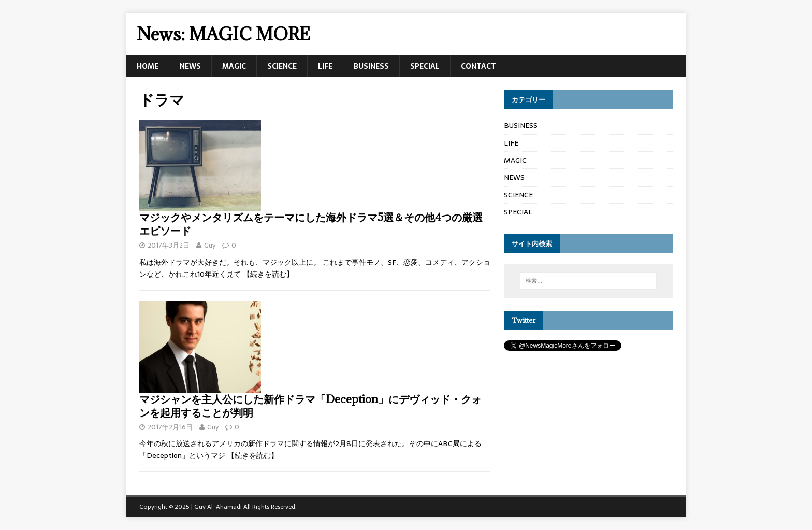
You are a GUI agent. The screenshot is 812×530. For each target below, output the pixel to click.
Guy (210, 245)
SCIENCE (282, 66)
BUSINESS (371, 66)
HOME (148, 66)
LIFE (325, 66)
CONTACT (479, 66)
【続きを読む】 (268, 274)
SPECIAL (425, 66)
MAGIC (234, 66)
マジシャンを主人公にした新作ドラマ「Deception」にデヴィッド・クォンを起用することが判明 (310, 406)
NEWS (190, 66)
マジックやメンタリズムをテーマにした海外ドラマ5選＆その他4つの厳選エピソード (311, 224)
